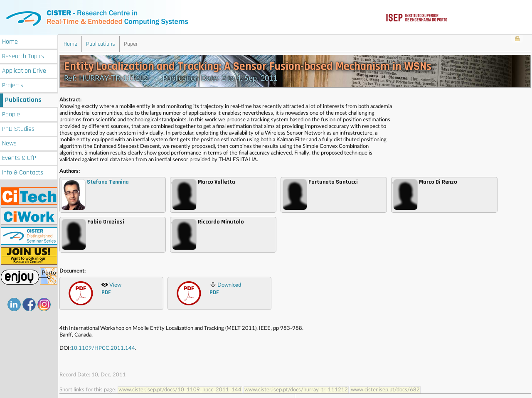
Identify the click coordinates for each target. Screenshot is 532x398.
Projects (13, 85)
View (111, 288)
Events (19, 157)
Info (23, 172)
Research (23, 55)
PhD (18, 128)
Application (24, 70)
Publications (23, 99)
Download (225, 288)
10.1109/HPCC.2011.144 (103, 348)
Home (10, 41)
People (11, 114)
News (9, 143)
